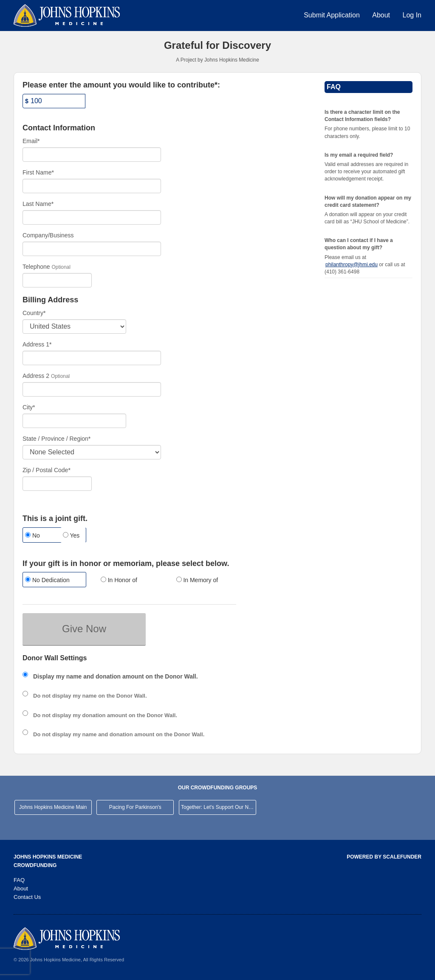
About (382, 15)
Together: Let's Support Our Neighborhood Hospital (219, 807)
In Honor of (119, 580)
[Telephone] (57, 280)
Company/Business (48, 235)
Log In (412, 15)
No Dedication (47, 580)
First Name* (38, 172)
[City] (74, 421)
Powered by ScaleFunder (384, 857)
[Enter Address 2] (92, 389)
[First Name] (92, 186)
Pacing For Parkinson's (135, 807)
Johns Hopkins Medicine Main (53, 807)
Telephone (36, 267)
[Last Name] (92, 217)
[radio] (35, 536)
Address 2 (36, 376)
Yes (71, 535)
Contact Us (27, 897)
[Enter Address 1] (92, 358)
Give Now (84, 629)
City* (29, 407)
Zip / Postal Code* (47, 470)
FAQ (19, 880)
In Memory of (197, 580)
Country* (34, 313)
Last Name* (38, 204)
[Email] (92, 155)
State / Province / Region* (56, 439)
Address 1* (37, 344)
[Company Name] (92, 249)
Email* (31, 141)
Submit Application (333, 15)
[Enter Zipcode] (57, 484)
